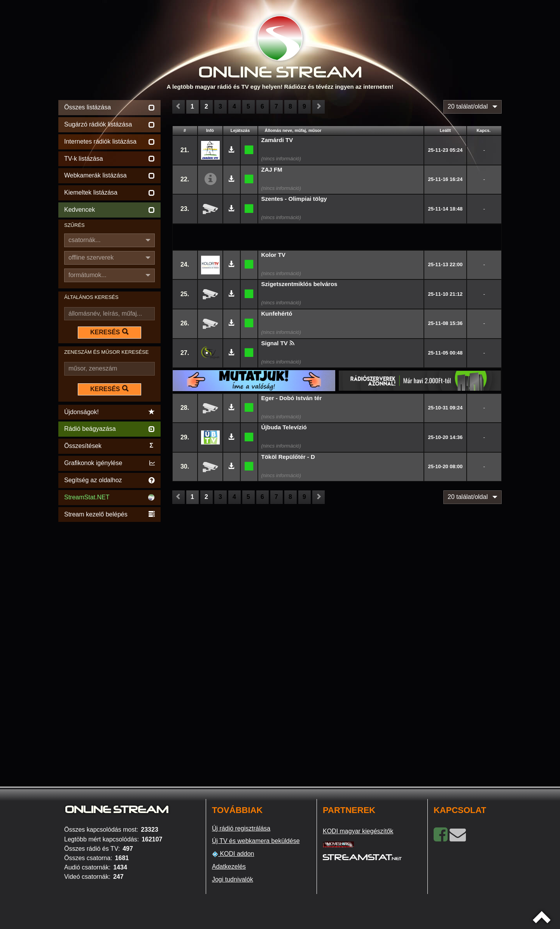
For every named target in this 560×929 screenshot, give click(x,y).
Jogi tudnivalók (233, 879)
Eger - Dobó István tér (292, 398)
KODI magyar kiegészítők (358, 831)
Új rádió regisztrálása (241, 828)
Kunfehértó (277, 313)
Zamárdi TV (277, 140)
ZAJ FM (272, 169)
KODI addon (233, 854)
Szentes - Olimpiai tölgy (294, 199)
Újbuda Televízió (284, 427)
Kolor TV (274, 255)
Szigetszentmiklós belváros (299, 284)
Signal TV (275, 343)
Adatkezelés (229, 867)
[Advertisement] (109, 641)
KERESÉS (109, 332)
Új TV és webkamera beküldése (256, 841)
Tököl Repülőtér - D (288, 457)
